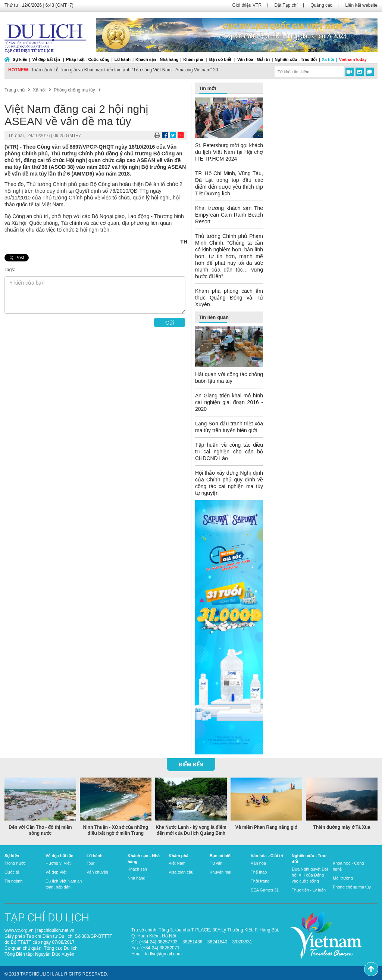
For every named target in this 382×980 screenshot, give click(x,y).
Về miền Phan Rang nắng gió (266, 827)
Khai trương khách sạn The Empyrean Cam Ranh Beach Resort (229, 215)
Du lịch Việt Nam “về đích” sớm (62, 70)
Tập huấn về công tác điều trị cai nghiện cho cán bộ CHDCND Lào (229, 452)
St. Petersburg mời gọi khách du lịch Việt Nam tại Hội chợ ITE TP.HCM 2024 (229, 152)
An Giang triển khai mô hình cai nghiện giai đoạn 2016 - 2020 (229, 402)
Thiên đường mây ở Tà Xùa (342, 827)
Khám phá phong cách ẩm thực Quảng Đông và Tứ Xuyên (229, 298)
